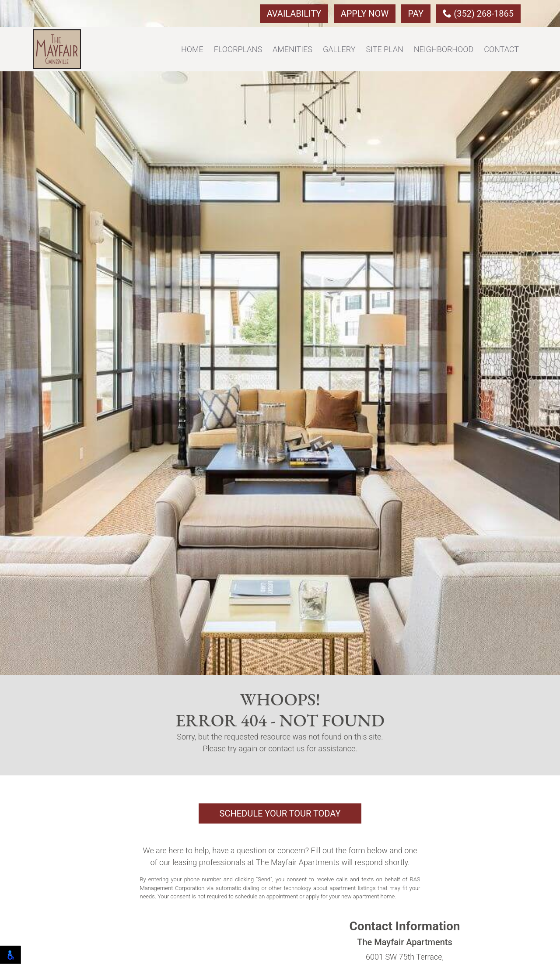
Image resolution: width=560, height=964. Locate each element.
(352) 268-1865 (478, 14)
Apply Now (365, 14)
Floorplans (238, 49)
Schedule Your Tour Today (280, 813)
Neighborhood (444, 49)
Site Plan (384, 49)
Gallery (339, 49)
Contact (501, 49)
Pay (416, 14)
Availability (294, 14)
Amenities (292, 49)
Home (192, 49)
